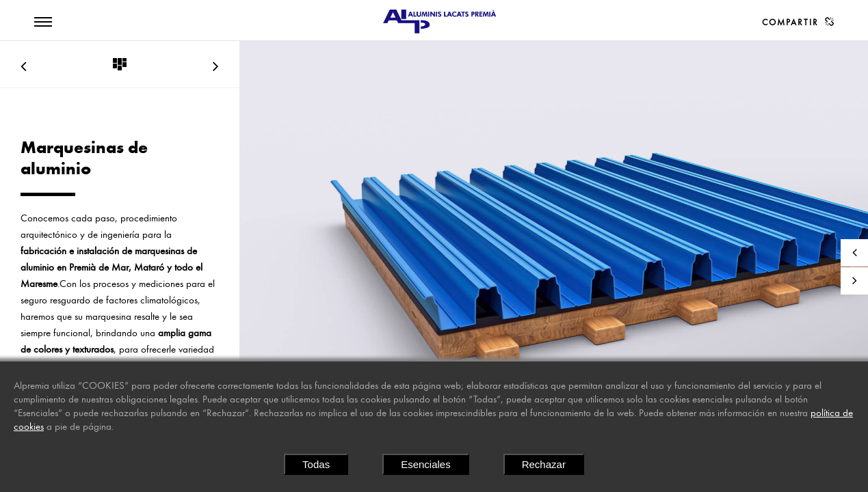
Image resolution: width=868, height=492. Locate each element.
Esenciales (426, 464)
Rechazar (544, 464)
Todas (316, 464)
